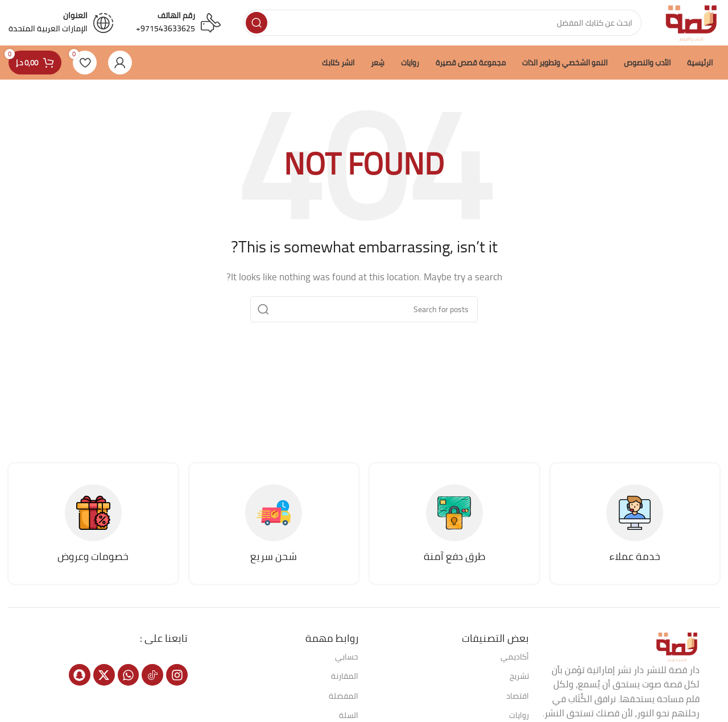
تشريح (519, 676)
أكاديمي (515, 657)
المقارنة (345, 676)
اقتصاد (518, 696)
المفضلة (344, 696)
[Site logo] (692, 22)
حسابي (347, 657)
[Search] (442, 23)
